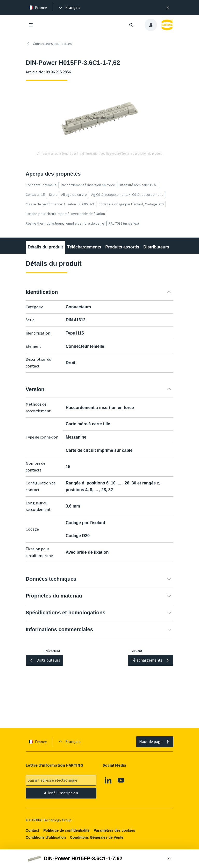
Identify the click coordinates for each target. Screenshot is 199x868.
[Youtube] (121, 780)
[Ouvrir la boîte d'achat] (99, 859)
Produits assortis (122, 247)
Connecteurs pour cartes (49, 44)
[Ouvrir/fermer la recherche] (131, 25)
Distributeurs (156, 247)
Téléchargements (84, 247)
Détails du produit (45, 247)
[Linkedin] (108, 780)
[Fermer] (168, 8)
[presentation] (69, 8)
